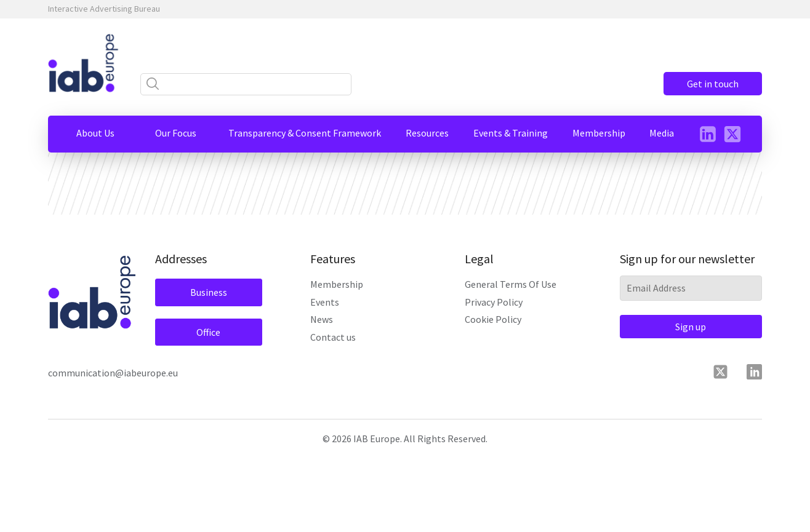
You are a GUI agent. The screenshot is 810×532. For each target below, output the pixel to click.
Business (209, 292)
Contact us (333, 337)
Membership (337, 284)
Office (208, 332)
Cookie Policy (493, 319)
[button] (95, 133)
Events (325, 302)
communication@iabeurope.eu (113, 373)
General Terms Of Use (511, 284)
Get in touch (713, 84)
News (322, 319)
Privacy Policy (494, 302)
